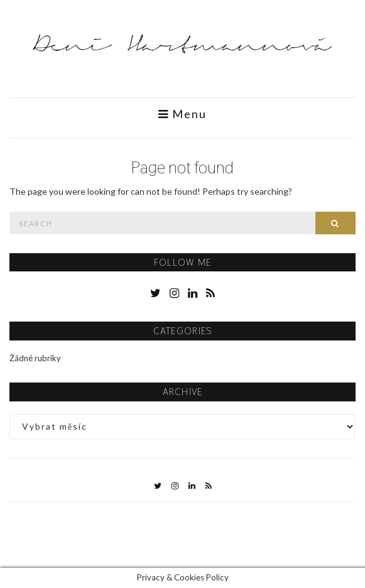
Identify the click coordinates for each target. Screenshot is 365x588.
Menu (182, 114)
